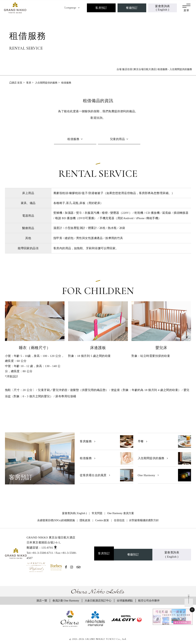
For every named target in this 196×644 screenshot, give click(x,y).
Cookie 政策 (102, 520)
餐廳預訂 (132, 8)
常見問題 (97, 513)
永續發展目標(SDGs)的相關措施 (56, 520)
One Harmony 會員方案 (120, 513)
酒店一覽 (42, 601)
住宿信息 (119, 520)
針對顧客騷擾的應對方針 (144, 520)
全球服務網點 (125, 601)
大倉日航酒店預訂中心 (98, 601)
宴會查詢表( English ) (162, 8)
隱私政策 (85, 520)
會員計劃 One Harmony (66, 601)
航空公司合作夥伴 (149, 601)
